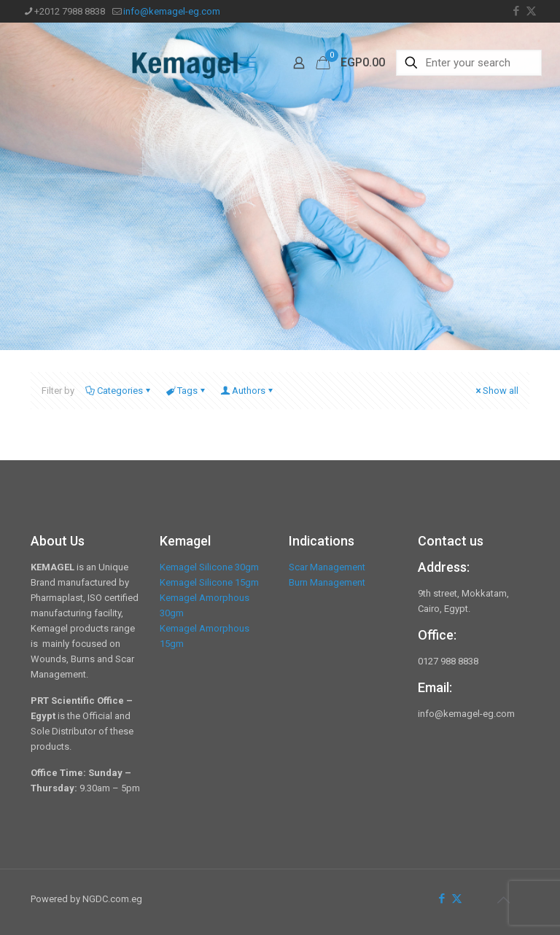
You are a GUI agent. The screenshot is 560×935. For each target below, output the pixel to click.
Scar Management (327, 567)
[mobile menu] (248, 63)
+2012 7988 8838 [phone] (70, 11)
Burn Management (327, 582)
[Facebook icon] (516, 11)
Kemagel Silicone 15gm (209, 582)
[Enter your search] (469, 63)
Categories (119, 391)
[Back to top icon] (503, 900)
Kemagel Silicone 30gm (209, 567)
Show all (496, 391)
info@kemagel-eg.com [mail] (172, 11)
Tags (186, 391)
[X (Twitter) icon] (531, 11)
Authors (248, 391)
